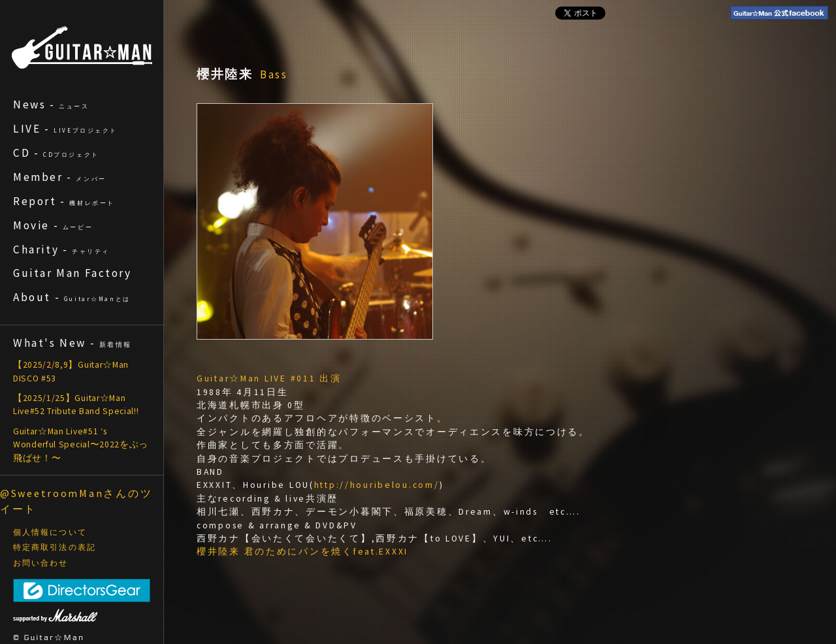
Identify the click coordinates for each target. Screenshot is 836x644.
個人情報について (50, 532)
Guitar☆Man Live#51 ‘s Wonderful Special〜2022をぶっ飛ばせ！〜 (81, 445)
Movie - (53, 225)
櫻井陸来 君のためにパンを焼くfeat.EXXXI (302, 552)
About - (72, 297)
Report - (64, 201)
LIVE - (65, 129)
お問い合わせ (41, 563)
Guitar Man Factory (72, 273)
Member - (60, 177)
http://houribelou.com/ (377, 485)
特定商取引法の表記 (55, 547)
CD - (56, 153)
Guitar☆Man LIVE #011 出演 (269, 378)
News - (51, 105)
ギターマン (82, 47)
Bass (274, 74)
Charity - (61, 250)
